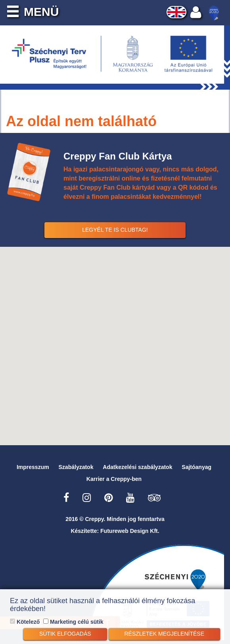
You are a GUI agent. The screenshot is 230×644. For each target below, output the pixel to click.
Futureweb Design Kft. (130, 531)
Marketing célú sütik (73, 622)
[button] (115, 341)
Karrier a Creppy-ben (114, 479)
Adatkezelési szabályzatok (137, 467)
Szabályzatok (76, 467)
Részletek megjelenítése (165, 634)
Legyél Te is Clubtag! (115, 230)
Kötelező (25, 622)
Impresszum (33, 467)
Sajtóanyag (196, 467)
